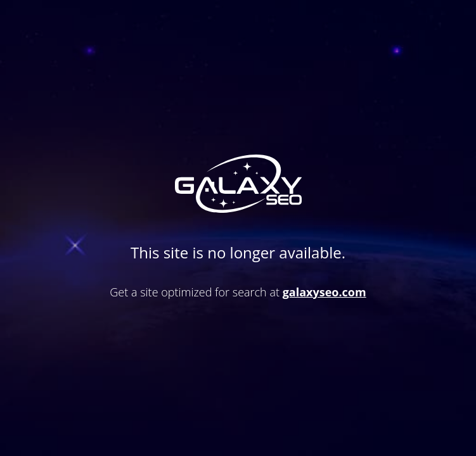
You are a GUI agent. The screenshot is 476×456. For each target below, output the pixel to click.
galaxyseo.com (325, 292)
